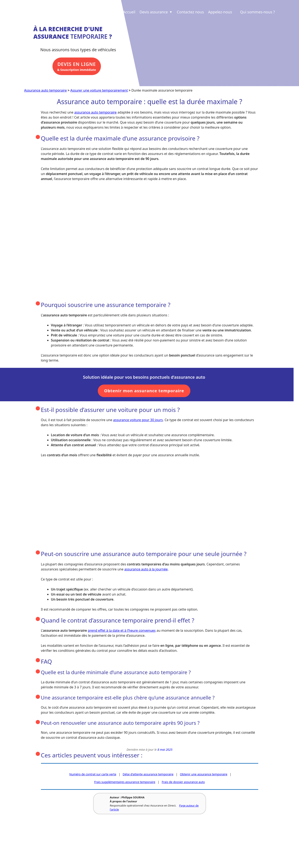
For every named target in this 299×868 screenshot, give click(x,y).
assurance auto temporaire (95, 113)
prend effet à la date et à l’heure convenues (122, 632)
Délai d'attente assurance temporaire (148, 775)
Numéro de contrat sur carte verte (93, 775)
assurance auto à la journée (146, 570)
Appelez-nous (220, 12)
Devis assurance (156, 12)
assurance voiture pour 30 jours (138, 421)
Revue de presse (88, 844)
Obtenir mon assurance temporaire (144, 392)
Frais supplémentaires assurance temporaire (125, 783)
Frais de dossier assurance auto (183, 783)
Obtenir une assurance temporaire (204, 775)
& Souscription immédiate (78, 68)
